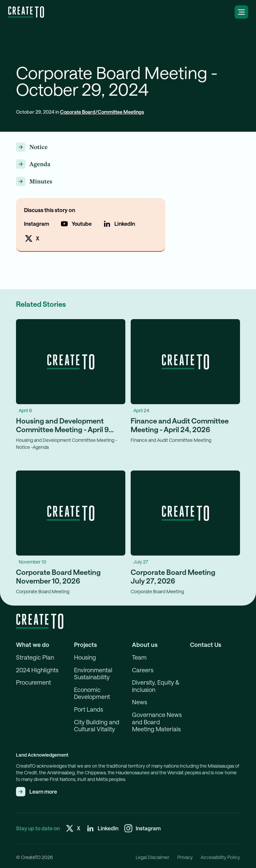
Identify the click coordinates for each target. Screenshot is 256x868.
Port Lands (88, 709)
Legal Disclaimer (152, 857)
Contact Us (206, 645)
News (139, 702)
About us (145, 645)
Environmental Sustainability (93, 674)
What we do (33, 645)
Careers (143, 670)
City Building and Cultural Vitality (97, 726)
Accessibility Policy (220, 857)
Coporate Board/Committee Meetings (102, 112)
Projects (85, 645)
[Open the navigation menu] (241, 12)
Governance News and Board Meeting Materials (157, 722)
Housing (85, 657)
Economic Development (92, 693)
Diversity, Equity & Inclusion (156, 686)
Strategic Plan (35, 657)
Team (139, 657)
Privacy (185, 857)
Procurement (33, 682)
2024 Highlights (37, 670)
